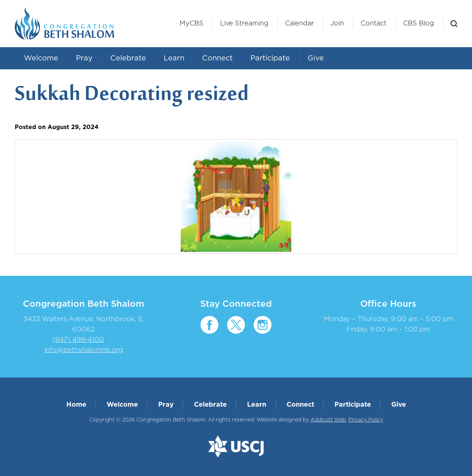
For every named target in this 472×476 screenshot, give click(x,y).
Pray (84, 58)
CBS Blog (419, 24)
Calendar (299, 24)
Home (76, 405)
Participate (270, 58)
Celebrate (128, 58)
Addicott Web (328, 420)
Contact (374, 24)
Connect (217, 58)
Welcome (41, 58)
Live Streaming (244, 24)
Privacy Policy (366, 420)
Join (337, 24)
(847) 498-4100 (78, 340)
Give (316, 58)
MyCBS (192, 24)
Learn (174, 58)
